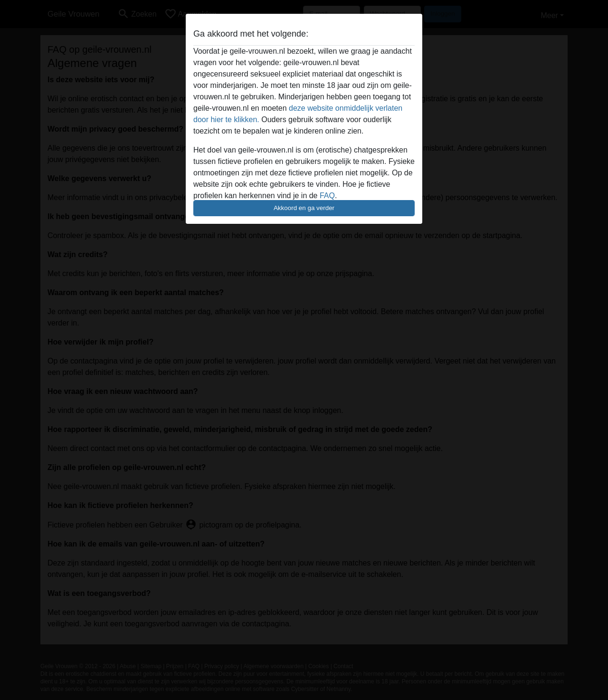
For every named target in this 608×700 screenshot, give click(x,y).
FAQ (327, 196)
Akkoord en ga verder (304, 208)
